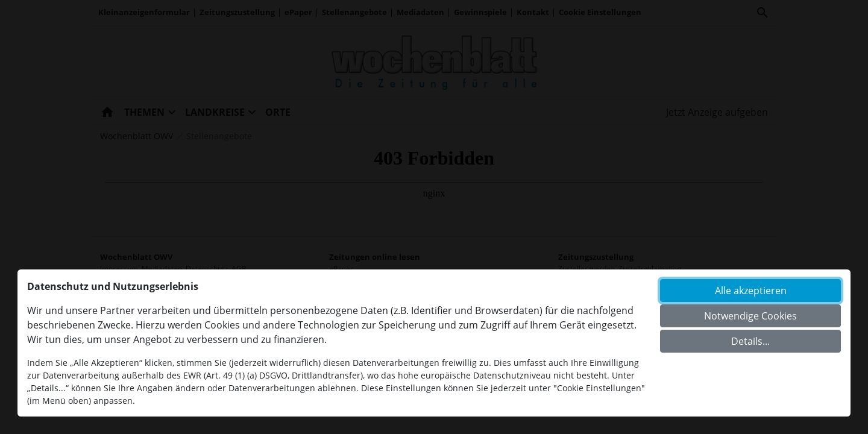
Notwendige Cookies (750, 316)
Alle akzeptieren (751, 291)
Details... (750, 341)
